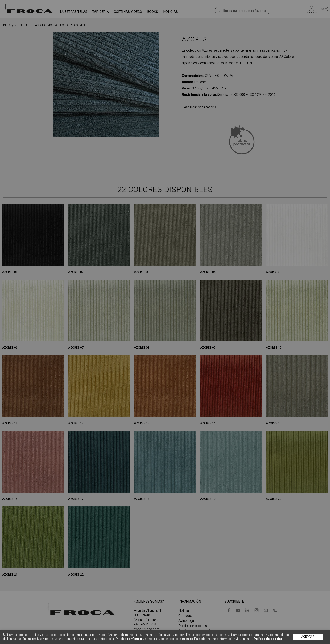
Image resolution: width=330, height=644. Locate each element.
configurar (134, 639)
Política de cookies (268, 639)
